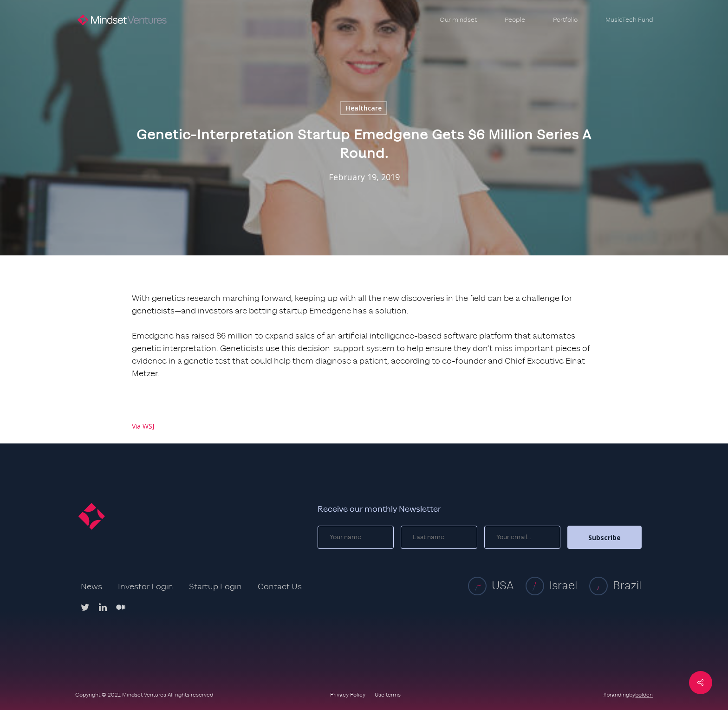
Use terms (388, 695)
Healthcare (364, 108)
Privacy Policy (348, 695)
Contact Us (280, 587)
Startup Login (215, 587)
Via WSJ (143, 426)
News (91, 587)
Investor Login (146, 587)
